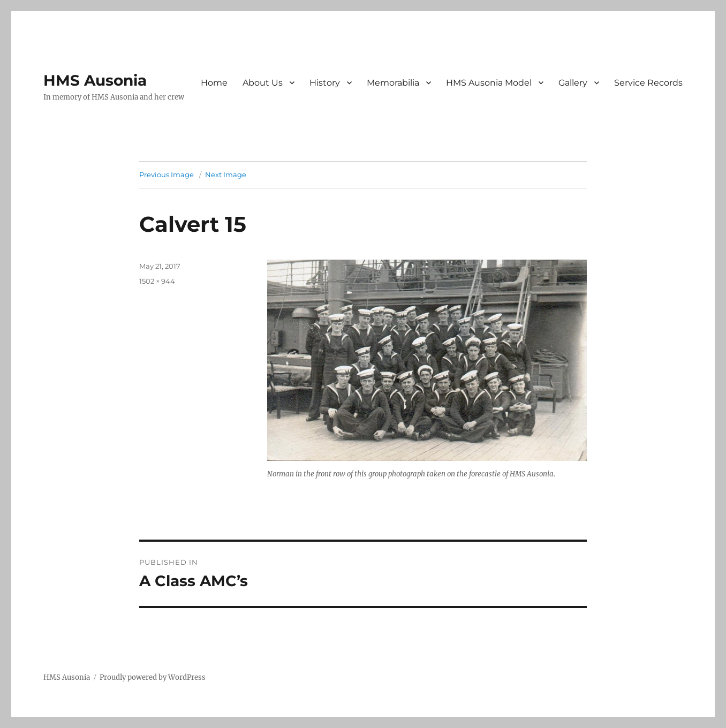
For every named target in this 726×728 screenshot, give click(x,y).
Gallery (573, 83)
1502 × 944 (157, 281)
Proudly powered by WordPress (153, 677)
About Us (263, 83)
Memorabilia (393, 83)
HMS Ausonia (95, 80)
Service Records (648, 83)
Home (214, 83)
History (325, 83)
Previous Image (167, 175)
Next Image (226, 175)
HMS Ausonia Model (489, 83)
